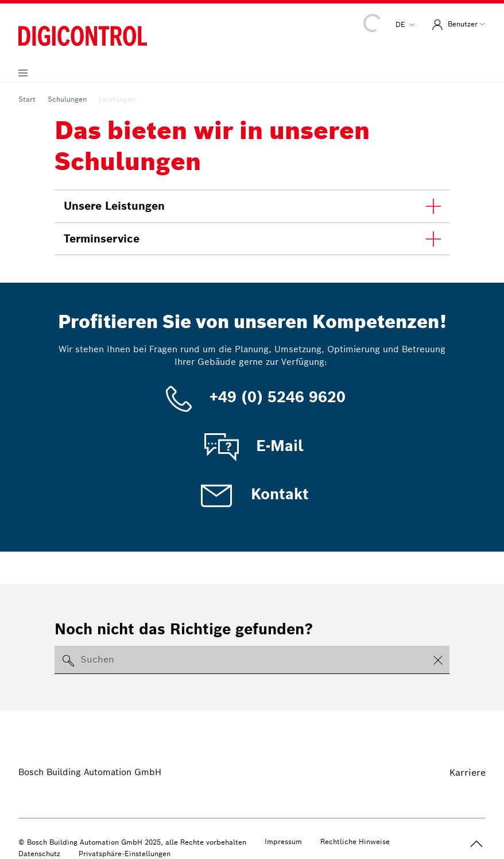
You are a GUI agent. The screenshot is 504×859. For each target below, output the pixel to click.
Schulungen (67, 99)
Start (27, 99)
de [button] (402, 24)
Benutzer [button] (453, 25)
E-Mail (252, 446)
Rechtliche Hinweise (355, 841)
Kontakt (252, 494)
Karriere (468, 773)
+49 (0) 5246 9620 (252, 397)
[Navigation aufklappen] (23, 73)
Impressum (283, 841)
